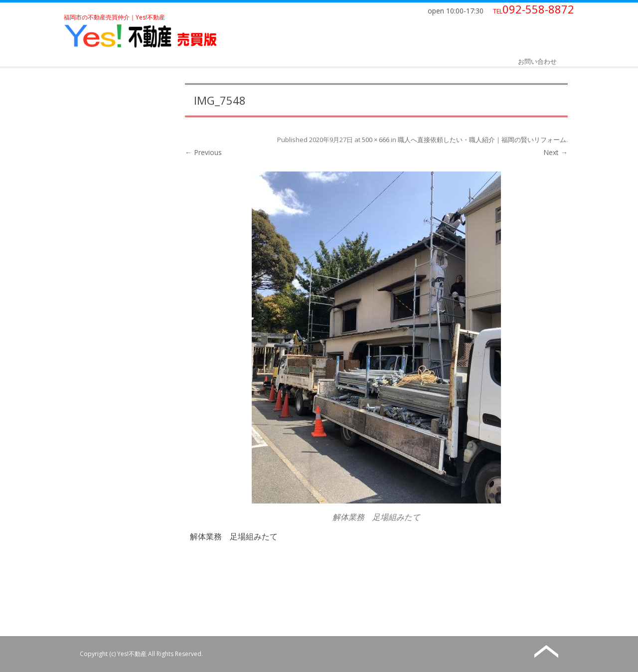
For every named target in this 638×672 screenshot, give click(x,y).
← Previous (203, 152)
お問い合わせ (537, 61)
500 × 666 (376, 140)
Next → (556, 152)
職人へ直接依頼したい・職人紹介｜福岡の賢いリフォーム (482, 140)
